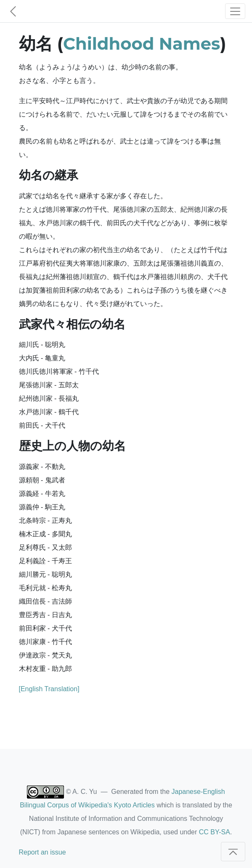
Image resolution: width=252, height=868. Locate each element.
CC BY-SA (215, 832)
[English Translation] (49, 689)
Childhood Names (142, 44)
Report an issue (42, 852)
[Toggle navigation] (235, 11)
